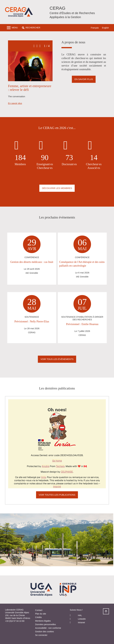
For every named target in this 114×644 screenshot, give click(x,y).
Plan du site (41, 614)
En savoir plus (15, 103)
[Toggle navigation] (12, 28)
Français (95, 28)
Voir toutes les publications (57, 495)
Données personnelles (45, 624)
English (105, 28)
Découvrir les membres (57, 188)
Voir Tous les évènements (57, 359)
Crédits (38, 617)
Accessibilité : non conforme (48, 628)
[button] (31, 28)
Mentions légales (43, 621)
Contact (39, 610)
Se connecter (41, 635)
